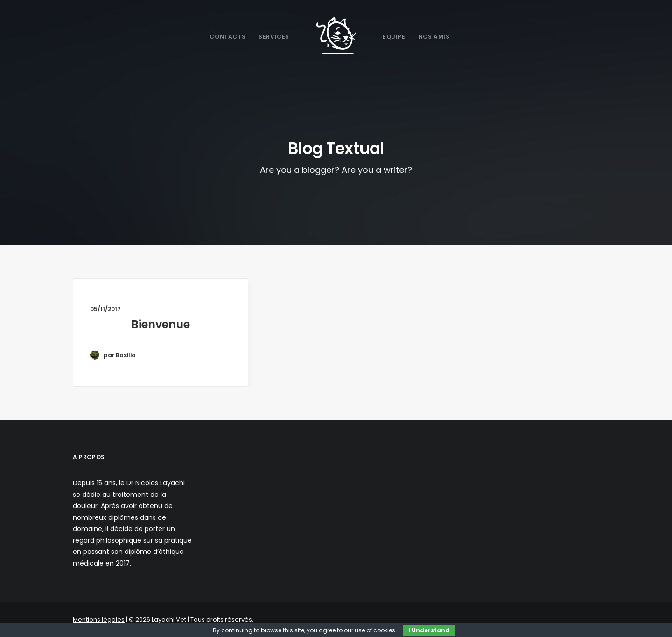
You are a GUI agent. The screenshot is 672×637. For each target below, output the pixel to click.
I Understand (429, 630)
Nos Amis (434, 37)
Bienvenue (161, 324)
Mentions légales (99, 619)
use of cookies (375, 630)
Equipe (394, 37)
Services (274, 37)
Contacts (227, 37)
